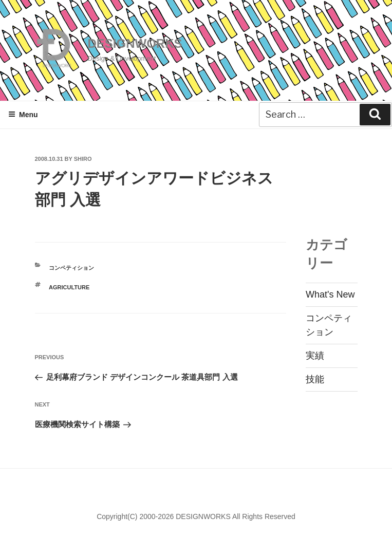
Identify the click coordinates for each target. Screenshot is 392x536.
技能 (315, 379)
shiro (83, 159)
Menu (23, 115)
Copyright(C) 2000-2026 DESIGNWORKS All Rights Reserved (196, 516)
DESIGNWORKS (135, 43)
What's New (330, 294)
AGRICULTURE (69, 287)
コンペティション (71, 268)
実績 (315, 356)
